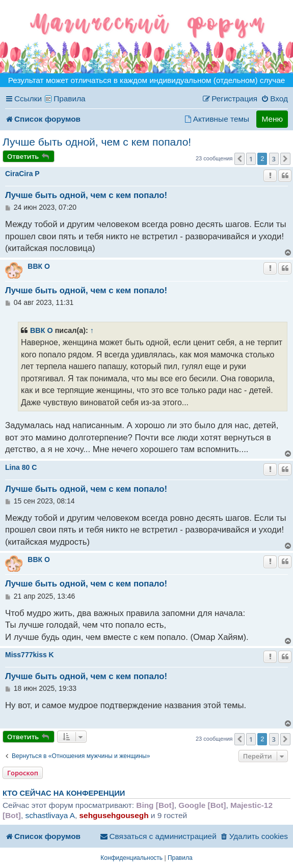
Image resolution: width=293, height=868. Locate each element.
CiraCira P (22, 174)
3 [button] (274, 159)
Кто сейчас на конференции (64, 793)
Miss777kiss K (30, 655)
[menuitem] (274, 99)
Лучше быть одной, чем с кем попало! (97, 142)
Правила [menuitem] (70, 99)
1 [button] (251, 159)
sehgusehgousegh (114, 815)
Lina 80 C (21, 467)
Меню (272, 119)
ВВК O (39, 266)
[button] (239, 159)
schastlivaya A (50, 815)
